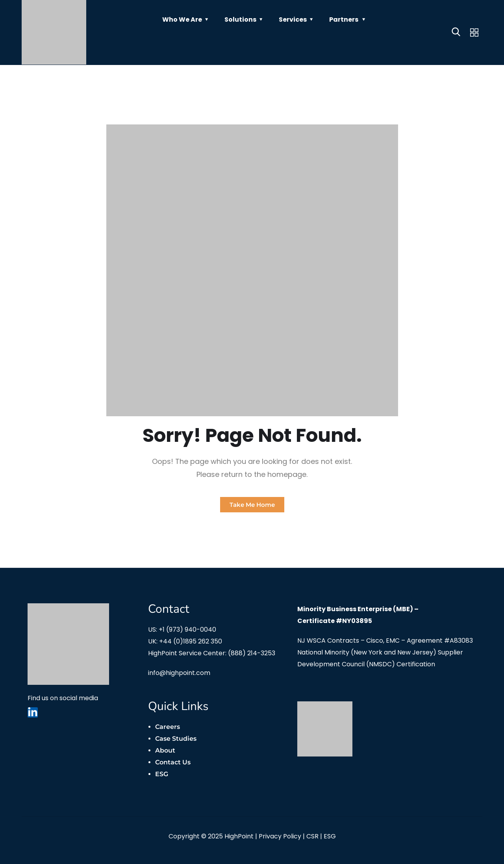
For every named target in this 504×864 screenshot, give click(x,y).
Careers (168, 727)
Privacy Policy (280, 836)
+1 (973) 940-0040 (187, 629)
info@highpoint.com (179, 673)
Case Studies (176, 739)
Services (293, 19)
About (165, 750)
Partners (344, 19)
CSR (312, 836)
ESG (162, 774)
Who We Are (182, 19)
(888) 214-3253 (252, 653)
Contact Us (173, 762)
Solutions (240, 19)
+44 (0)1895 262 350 (191, 641)
